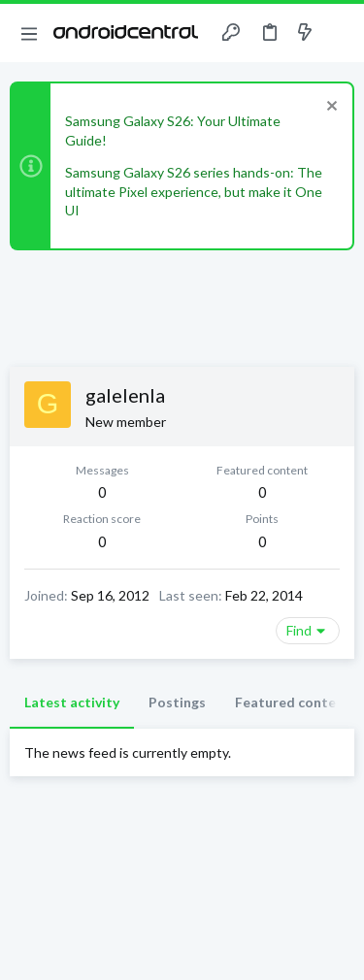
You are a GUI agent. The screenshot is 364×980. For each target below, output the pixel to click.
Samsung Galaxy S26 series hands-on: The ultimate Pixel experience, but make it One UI (194, 191)
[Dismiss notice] (330, 108)
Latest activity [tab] (72, 702)
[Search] (338, 33)
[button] (29, 33)
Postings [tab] (177, 702)
